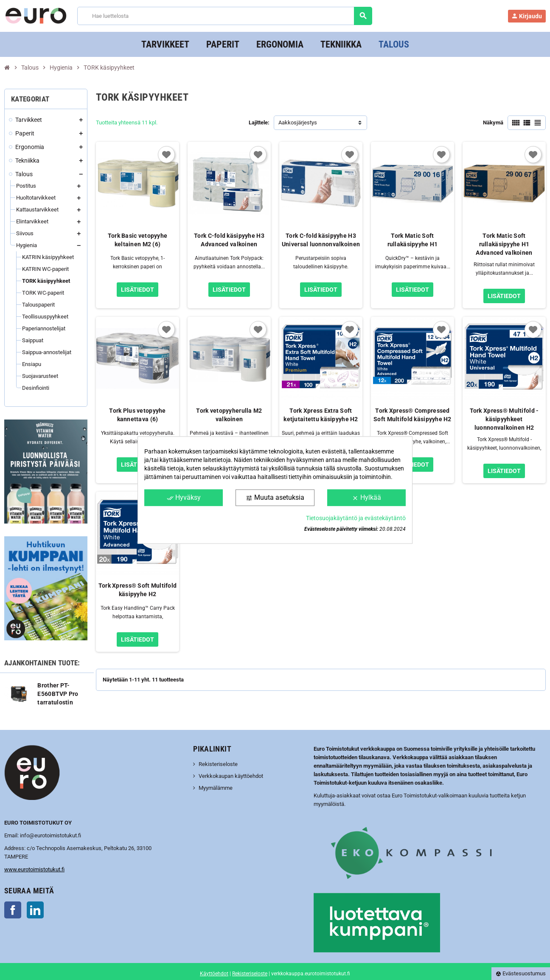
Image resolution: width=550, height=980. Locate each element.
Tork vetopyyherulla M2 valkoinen (229, 415)
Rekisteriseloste (218, 764)
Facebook (13, 910)
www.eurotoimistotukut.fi (34, 869)
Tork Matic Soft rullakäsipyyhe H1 (413, 240)
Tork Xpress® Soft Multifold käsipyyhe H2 (138, 590)
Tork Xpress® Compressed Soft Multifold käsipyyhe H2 (412, 415)
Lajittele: (259, 123)
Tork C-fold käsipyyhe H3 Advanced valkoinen (229, 240)
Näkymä (493, 123)
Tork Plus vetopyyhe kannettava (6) (137, 415)
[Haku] (225, 16)
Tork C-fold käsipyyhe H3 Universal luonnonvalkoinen (321, 240)
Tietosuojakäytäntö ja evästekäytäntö (356, 518)
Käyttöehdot (214, 974)
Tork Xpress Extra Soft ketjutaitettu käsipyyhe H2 (321, 415)
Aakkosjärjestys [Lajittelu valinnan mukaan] (298, 123)
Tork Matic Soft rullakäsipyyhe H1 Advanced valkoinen (504, 244)
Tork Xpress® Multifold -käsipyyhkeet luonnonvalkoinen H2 (504, 419)
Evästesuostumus (521, 973)
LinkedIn (35, 910)
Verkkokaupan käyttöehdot (231, 776)
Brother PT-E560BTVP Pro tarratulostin (58, 694)
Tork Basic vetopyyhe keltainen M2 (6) (138, 240)
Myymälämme (216, 788)
